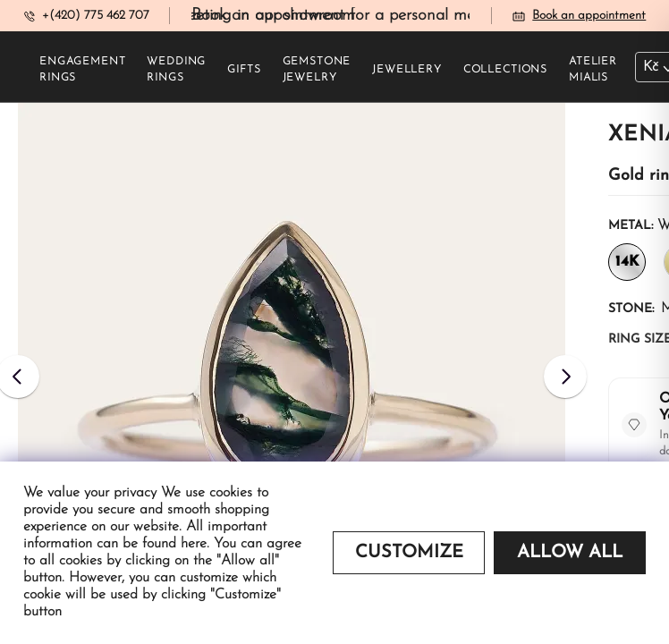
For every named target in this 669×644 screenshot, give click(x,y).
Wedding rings (176, 70)
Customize (409, 553)
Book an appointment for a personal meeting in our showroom (416, 16)
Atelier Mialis (593, 70)
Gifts (244, 70)
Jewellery (407, 70)
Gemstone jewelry (317, 70)
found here (174, 544)
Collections (505, 70)
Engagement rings (82, 70)
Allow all (570, 553)
